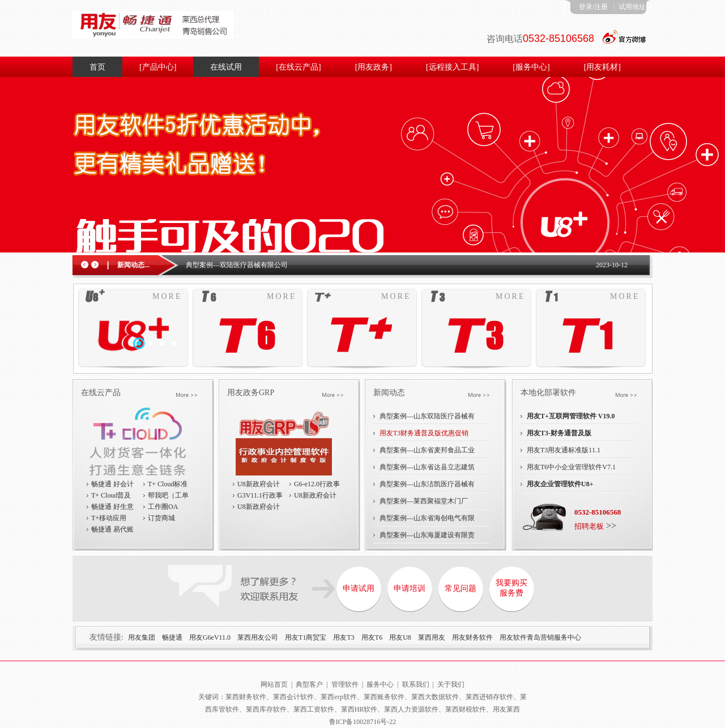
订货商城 (161, 518)
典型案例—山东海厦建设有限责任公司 (427, 537)
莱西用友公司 (258, 637)
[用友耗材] (602, 67)
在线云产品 (101, 393)
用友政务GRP (251, 393)
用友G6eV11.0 (210, 637)
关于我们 (451, 684)
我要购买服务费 (511, 588)
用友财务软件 (472, 637)
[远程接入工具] (452, 67)
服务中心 (380, 684)
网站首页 (274, 684)
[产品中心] (158, 67)
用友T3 (344, 637)
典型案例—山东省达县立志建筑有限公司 (427, 469)
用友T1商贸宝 (306, 637)
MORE (167, 296)
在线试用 (226, 67)
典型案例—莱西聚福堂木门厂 (424, 501)
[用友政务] (374, 67)
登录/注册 (593, 7)
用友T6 (372, 637)
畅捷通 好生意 (112, 507)
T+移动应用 (109, 518)
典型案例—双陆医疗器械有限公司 (237, 265)
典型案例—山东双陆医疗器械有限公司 (427, 418)
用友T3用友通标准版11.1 (564, 450)
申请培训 (410, 588)
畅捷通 (172, 637)
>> (595, 526)
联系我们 (416, 684)
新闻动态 (389, 393)
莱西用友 (432, 637)
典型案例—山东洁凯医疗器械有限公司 (427, 486)
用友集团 (142, 637)
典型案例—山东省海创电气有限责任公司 (427, 520)
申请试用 (359, 588)
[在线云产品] (298, 67)
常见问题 (460, 588)
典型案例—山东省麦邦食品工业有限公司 (427, 452)
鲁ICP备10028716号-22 (363, 722)
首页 (97, 67)
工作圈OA (163, 507)
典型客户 (309, 684)
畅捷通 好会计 (112, 484)
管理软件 (345, 684)
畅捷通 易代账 (112, 529)
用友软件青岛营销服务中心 (540, 637)
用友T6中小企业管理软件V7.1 (571, 467)
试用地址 (632, 7)
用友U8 (400, 637)
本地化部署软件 (548, 393)
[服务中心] (531, 67)
